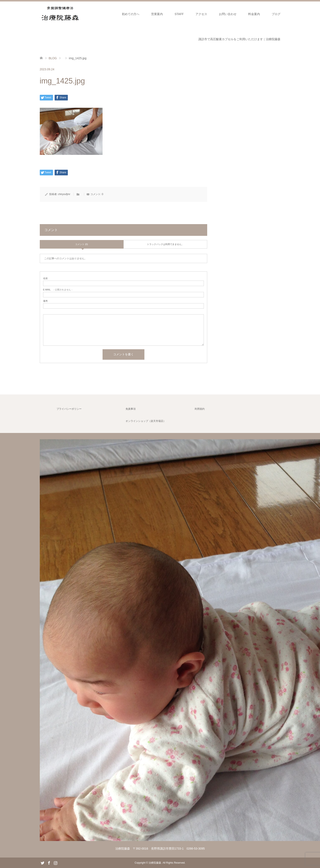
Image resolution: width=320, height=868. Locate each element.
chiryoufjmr (64, 194)
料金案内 (254, 14)
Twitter (42, 863)
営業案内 (157, 14)
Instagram (55, 863)
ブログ (276, 14)
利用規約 (200, 409)
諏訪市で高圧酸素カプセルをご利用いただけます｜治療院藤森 (239, 39)
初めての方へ (131, 14)
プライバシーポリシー (69, 409)
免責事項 (131, 409)
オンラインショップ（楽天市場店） (146, 421)
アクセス (201, 14)
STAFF (179, 14)
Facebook (49, 863)
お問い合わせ (228, 14)
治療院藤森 (155, 863)
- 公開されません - (58, 290)
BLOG (53, 58)
